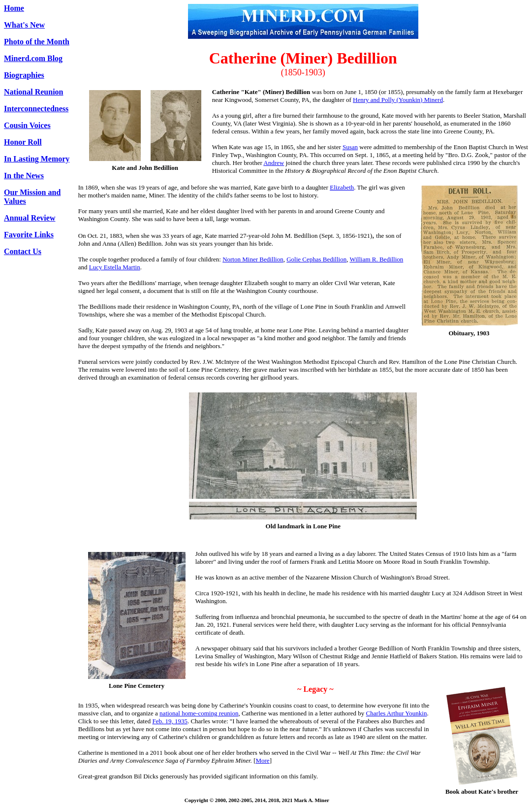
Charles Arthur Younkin (397, 713)
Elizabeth (342, 187)
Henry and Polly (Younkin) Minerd (398, 100)
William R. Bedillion (376, 259)
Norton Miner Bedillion (253, 259)
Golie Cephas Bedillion (316, 259)
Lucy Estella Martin (115, 267)
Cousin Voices (27, 125)
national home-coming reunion (199, 713)
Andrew (274, 163)
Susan (350, 147)
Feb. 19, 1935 (170, 721)
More (262, 760)
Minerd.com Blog (33, 58)
